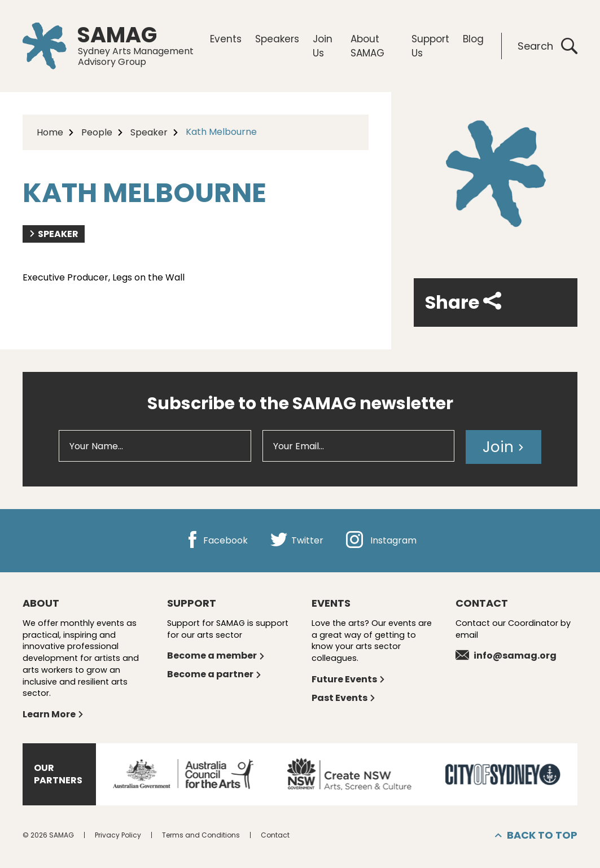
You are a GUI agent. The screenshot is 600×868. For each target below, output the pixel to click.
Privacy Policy (118, 835)
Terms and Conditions (201, 835)
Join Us (323, 46)
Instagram (381, 540)
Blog (473, 39)
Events (226, 39)
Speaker (149, 132)
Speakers (277, 39)
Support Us (430, 46)
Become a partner (214, 674)
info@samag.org (506, 656)
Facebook (216, 540)
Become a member (216, 656)
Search (548, 46)
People (97, 132)
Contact (275, 835)
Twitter (297, 540)
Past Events (344, 698)
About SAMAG (367, 46)
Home (50, 132)
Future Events (349, 679)
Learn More (53, 714)
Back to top (536, 835)
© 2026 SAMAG (48, 835)
